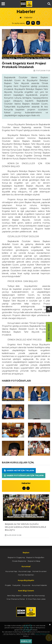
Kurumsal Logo (25, 571)
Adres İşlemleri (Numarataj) (34, 596)
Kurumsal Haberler (39, 585)
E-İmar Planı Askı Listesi (36, 599)
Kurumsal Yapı (11, 571)
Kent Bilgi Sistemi (14, 596)
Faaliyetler (17, 585)
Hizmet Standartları (26, 575)
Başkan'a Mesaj (34, 561)
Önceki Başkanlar (19, 561)
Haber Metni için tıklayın (19, 470)
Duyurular (26, 585)
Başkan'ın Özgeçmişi (16, 557)
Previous (24, 488)
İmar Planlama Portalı (16, 599)
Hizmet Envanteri (39, 571)
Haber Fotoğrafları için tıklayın (24, 475)
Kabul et (26, 641)
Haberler (28, 18)
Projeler (8, 585)
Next (28, 488)
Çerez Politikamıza (42, 634)
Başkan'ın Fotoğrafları (35, 557)
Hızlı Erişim (49, 332)
